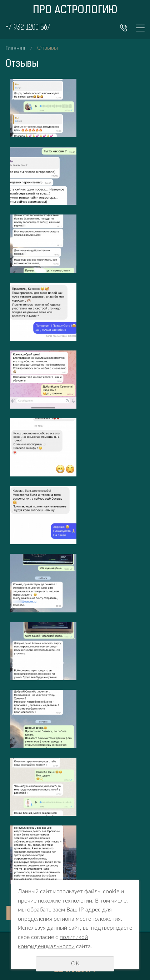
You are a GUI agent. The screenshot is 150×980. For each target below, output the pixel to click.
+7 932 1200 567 (28, 28)
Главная (15, 48)
